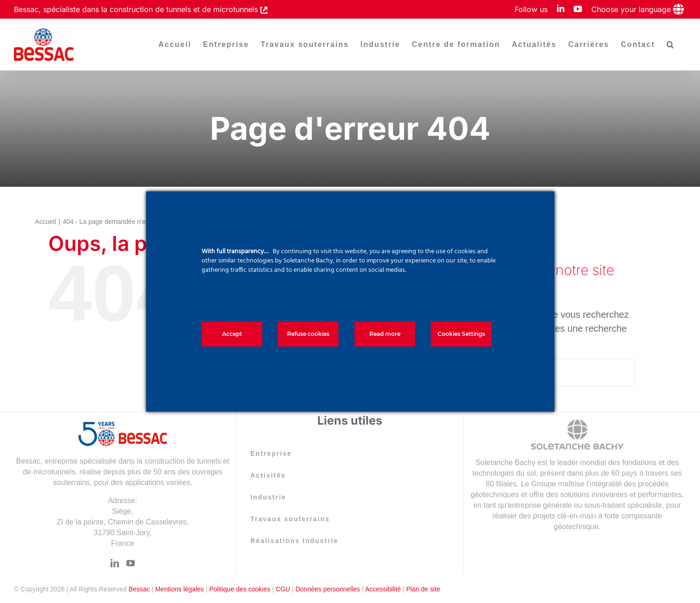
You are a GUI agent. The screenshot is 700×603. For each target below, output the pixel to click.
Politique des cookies (240, 589)
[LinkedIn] (115, 563)
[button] (671, 45)
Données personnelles (328, 589)
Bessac (139, 589)
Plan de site (423, 589)
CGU (283, 589)
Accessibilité (383, 589)
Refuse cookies (308, 334)
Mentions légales (180, 589)
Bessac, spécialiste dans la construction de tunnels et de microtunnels (137, 9)
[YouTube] (131, 563)
